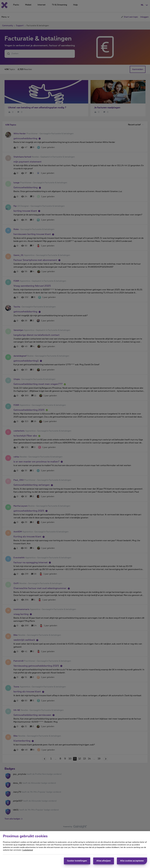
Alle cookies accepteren (132, 861)
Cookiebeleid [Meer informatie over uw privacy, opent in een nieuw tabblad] (27, 850)
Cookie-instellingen (77, 861)
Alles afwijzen (104, 861)
